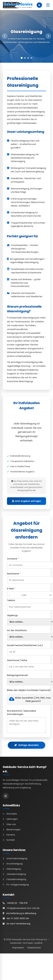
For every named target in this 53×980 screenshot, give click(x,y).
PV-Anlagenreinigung (16, 885)
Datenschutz (34, 948)
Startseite (10, 814)
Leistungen (10, 819)
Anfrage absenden (26, 745)
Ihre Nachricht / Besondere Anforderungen (21, 713)
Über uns (9, 824)
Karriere (9, 835)
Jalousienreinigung (14, 874)
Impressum (18, 948)
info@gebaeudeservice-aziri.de (23, 908)
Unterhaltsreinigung (15, 858)
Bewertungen (12, 830)
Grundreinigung (13, 864)
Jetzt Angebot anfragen (27, 501)
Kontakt (9, 840)
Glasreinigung (12, 869)
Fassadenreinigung (14, 879)
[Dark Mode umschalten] (39, 5)
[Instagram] (6, 796)
